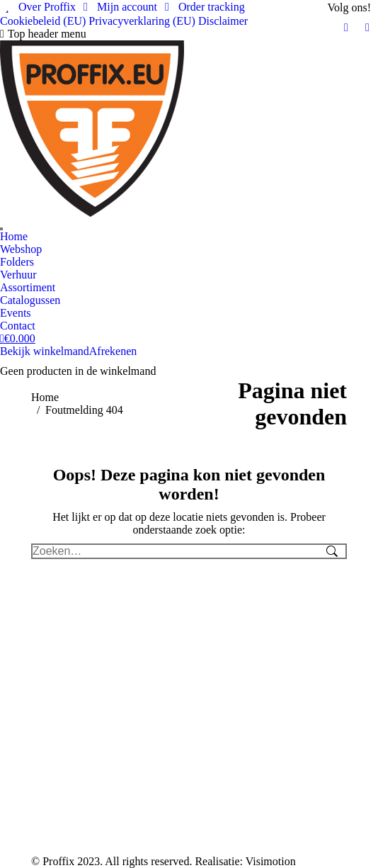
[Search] (1, 229)
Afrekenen (113, 351)
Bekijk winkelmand (45, 351)
